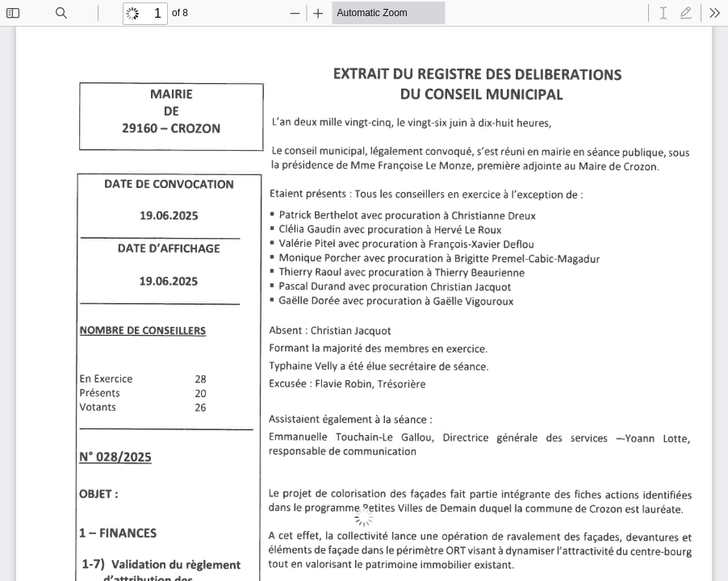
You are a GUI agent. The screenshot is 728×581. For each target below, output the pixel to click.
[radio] (663, 13)
